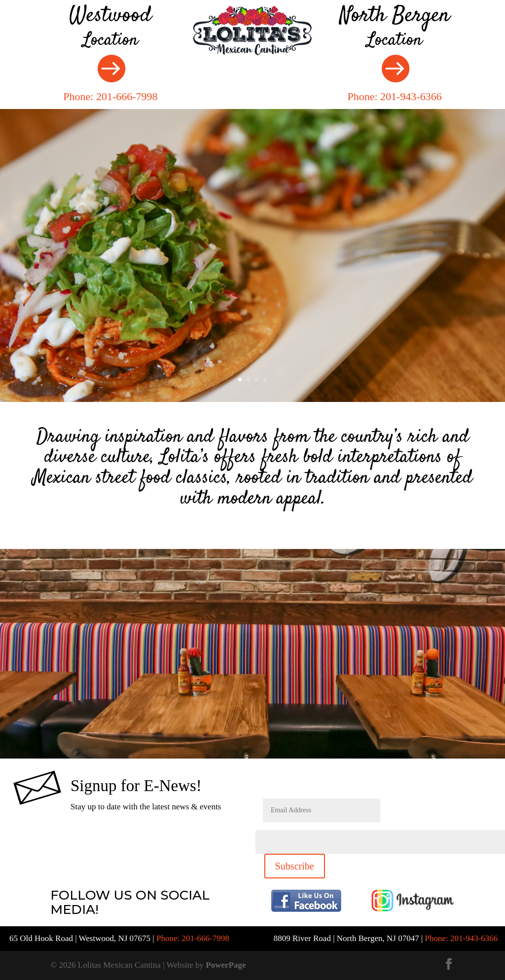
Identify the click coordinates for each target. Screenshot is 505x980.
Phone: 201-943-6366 (394, 96)
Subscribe (295, 866)
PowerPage (226, 965)
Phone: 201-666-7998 (110, 96)
